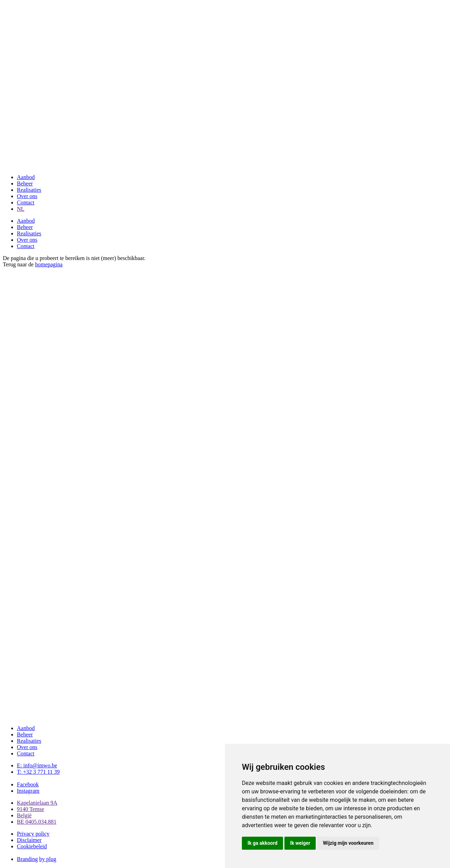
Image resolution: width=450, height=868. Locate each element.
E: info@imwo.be (37, 765)
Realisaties (29, 190)
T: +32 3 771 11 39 (38, 772)
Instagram (28, 791)
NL (21, 209)
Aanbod (26, 177)
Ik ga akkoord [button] (262, 843)
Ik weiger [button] (300, 843)
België (24, 815)
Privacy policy (33, 834)
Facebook (28, 784)
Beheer (25, 183)
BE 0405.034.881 (37, 822)
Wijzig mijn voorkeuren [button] (348, 843)
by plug (48, 859)
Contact (26, 202)
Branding (27, 859)
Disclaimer (29, 840)
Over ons (27, 196)
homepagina (49, 264)
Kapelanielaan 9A (37, 803)
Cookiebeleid (32, 846)
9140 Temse (30, 809)
